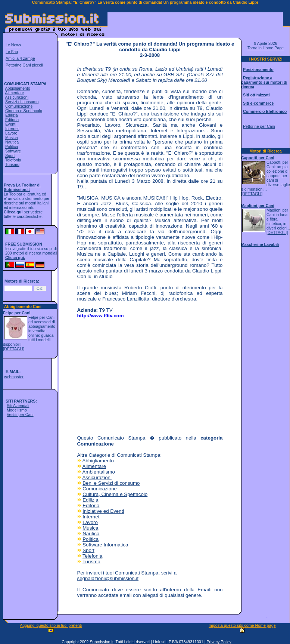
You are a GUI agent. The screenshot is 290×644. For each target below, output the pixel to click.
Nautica (12, 142)
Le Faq (12, 52)
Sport (10, 155)
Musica (12, 138)
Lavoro (11, 133)
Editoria (12, 120)
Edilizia (12, 115)
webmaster (14, 377)
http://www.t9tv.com (100, 316)
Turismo (12, 164)
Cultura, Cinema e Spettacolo (115, 494)
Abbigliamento (18, 88)
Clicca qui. (15, 258)
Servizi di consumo (22, 102)
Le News (13, 45)
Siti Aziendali (18, 406)
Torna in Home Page (266, 48)
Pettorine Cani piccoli (24, 65)
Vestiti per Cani (20, 415)
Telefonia (13, 160)
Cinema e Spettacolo (24, 111)
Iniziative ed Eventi (103, 511)
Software (13, 151)
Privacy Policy (219, 642)
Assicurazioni (17, 97)
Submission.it (101, 642)
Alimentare (14, 93)
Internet (12, 129)
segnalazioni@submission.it (108, 578)
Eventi (11, 124)
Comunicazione (19, 106)
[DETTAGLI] (14, 349)
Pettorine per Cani (259, 126)
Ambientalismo (98, 472)
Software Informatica (105, 545)
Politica (12, 147)
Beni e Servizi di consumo (111, 483)
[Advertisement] (195, 24)
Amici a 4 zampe (20, 58)
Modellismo (17, 410)
